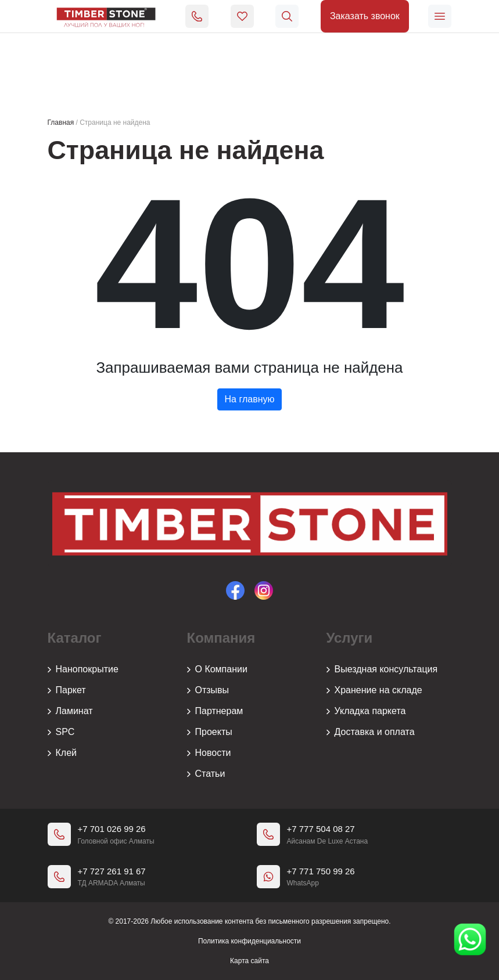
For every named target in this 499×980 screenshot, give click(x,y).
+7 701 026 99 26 (112, 829)
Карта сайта (250, 961)
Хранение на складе (374, 690)
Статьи (206, 774)
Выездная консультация (382, 669)
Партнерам (215, 711)
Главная (61, 123)
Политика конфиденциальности (250, 941)
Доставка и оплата (371, 732)
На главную (250, 399)
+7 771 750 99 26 (321, 871)
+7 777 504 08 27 (321, 829)
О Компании (217, 669)
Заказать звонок (365, 16)
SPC (61, 732)
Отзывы (208, 690)
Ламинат (70, 711)
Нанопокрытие (83, 669)
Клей (62, 753)
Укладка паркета (366, 711)
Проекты (210, 732)
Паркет (67, 690)
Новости (209, 753)
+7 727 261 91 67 (112, 871)
